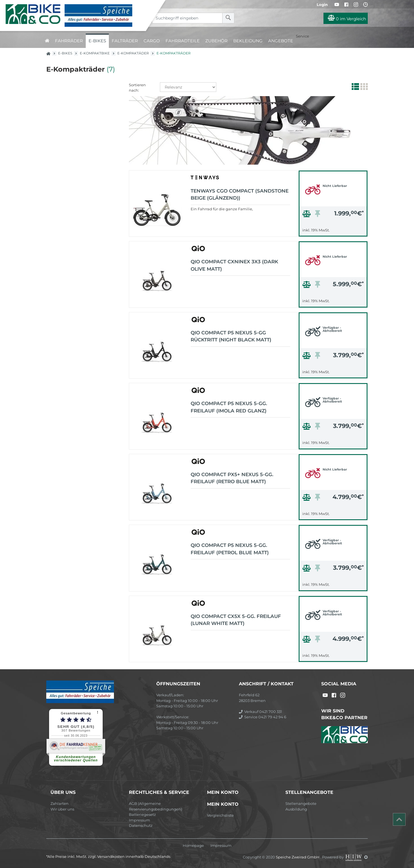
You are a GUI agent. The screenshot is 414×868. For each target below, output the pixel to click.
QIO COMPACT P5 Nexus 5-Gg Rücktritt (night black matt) (231, 336)
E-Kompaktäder (133, 53)
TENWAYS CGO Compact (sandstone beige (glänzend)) (240, 195)
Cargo (152, 41)
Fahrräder (69, 41)
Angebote (281, 41)
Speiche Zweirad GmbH (298, 857)
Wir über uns (62, 809)
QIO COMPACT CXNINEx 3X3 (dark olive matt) (234, 265)
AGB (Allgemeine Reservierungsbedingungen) (156, 806)
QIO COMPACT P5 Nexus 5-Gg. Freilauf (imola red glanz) (229, 407)
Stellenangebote (301, 803)
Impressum (139, 820)
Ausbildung (296, 809)
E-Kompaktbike (95, 53)
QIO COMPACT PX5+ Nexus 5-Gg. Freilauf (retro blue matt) (232, 478)
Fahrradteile (183, 41)
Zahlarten (60, 803)
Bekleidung (248, 41)
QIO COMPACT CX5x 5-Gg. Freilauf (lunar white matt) (236, 620)
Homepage (193, 846)
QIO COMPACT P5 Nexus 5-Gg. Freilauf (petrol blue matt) (230, 549)
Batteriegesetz (142, 814)
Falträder (125, 41)
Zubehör (216, 41)
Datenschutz (141, 825)
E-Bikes (97, 41)
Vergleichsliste (220, 815)
